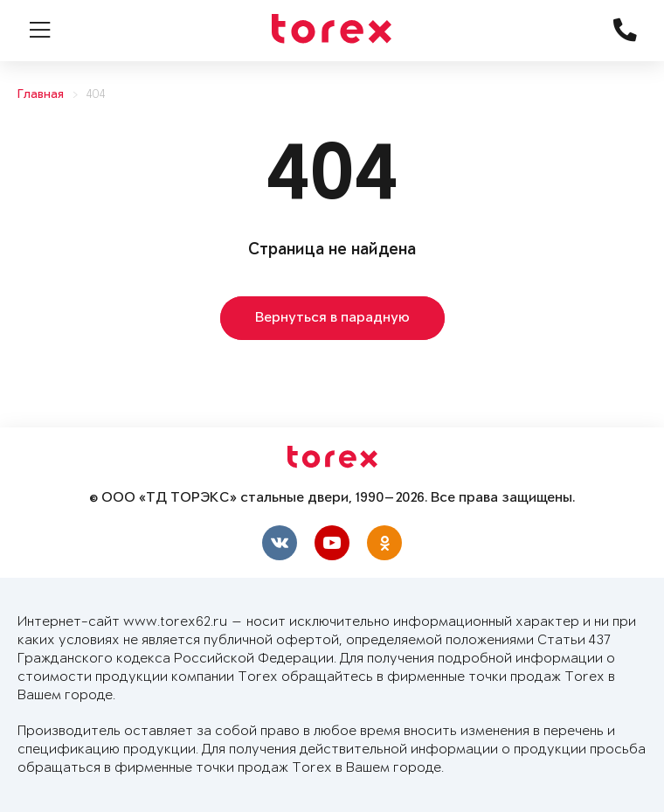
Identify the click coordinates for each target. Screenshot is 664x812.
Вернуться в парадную (332, 318)
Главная (41, 95)
